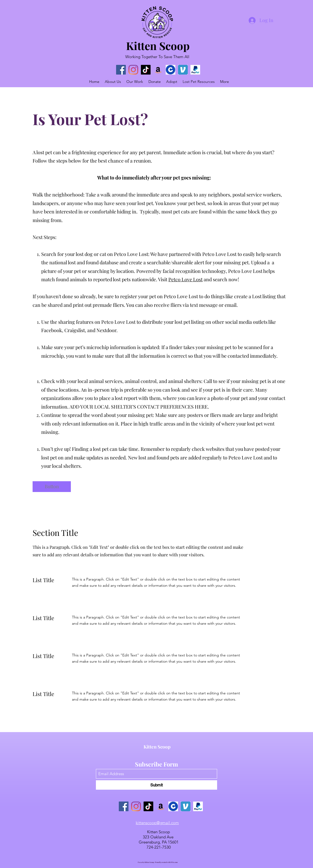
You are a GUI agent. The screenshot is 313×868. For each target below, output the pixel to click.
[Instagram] (133, 70)
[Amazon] (158, 70)
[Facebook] (121, 70)
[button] (52, 487)
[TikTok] (146, 70)
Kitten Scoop (158, 46)
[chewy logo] (171, 70)
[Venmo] (183, 70)
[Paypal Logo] (195, 70)
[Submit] (156, 785)
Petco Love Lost (185, 279)
